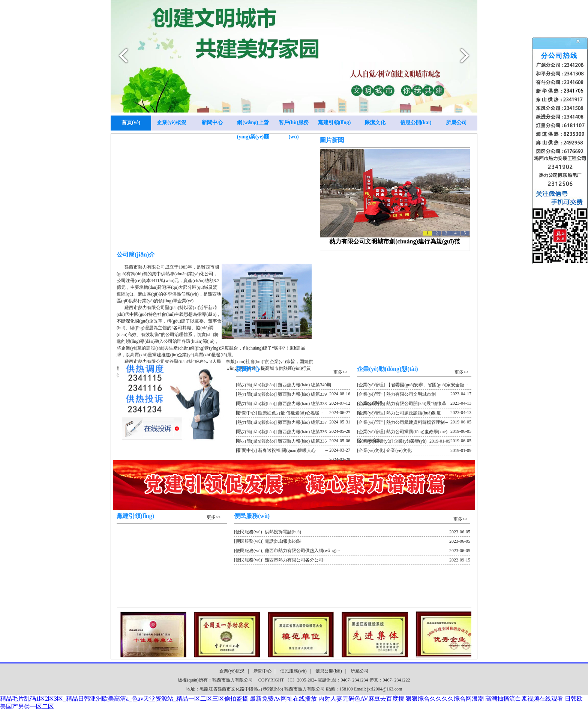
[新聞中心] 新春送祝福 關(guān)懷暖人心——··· (293, 452)
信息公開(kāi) (416, 122)
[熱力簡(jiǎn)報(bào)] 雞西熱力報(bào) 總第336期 (293, 433)
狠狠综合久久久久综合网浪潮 (445, 699)
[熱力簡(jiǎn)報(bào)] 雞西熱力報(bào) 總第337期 (293, 423)
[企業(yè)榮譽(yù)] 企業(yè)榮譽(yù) (404, 441)
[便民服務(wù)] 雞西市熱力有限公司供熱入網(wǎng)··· (352, 551)
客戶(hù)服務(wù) (294, 125)
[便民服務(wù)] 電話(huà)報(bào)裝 (352, 541)
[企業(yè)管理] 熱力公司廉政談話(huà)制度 (414, 414)
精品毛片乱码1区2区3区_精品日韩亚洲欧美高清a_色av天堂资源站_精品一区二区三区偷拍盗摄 (124, 699)
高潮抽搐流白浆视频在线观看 (524, 699)
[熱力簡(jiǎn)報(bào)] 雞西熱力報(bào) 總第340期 (293, 386)
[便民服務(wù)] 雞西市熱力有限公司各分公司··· (352, 560)
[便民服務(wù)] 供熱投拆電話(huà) (352, 532)
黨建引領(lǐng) (334, 122)
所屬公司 (456, 122)
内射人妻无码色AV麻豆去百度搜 (361, 699)
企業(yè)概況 (172, 122)
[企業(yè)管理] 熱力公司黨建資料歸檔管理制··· (414, 423)
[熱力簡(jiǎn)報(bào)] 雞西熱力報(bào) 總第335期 (293, 442)
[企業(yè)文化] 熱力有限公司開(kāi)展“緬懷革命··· (414, 405)
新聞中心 (212, 122)
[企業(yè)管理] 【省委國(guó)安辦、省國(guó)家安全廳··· (414, 386)
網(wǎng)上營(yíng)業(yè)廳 (253, 125)
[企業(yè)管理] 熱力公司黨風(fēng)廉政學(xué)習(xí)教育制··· (414, 433)
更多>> (340, 372)
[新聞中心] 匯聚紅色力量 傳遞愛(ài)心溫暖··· (293, 414)
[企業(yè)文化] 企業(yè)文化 (414, 450)
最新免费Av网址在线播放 (283, 699)
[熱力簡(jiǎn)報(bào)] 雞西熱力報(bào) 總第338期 (293, 405)
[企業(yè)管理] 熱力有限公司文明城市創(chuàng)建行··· (414, 395)
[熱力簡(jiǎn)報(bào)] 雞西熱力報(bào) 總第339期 (293, 395)
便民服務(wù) (293, 671)
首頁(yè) (131, 122)
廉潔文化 (375, 122)
